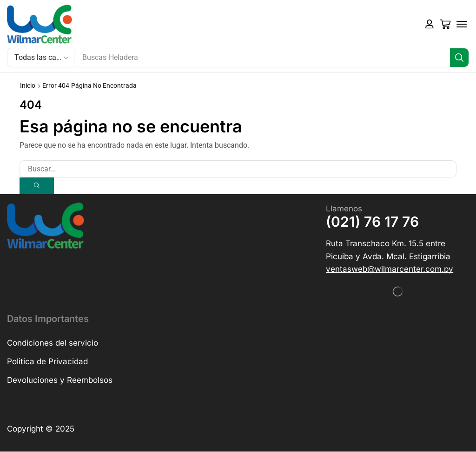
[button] (430, 24)
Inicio (28, 85)
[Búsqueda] (459, 58)
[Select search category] (41, 58)
